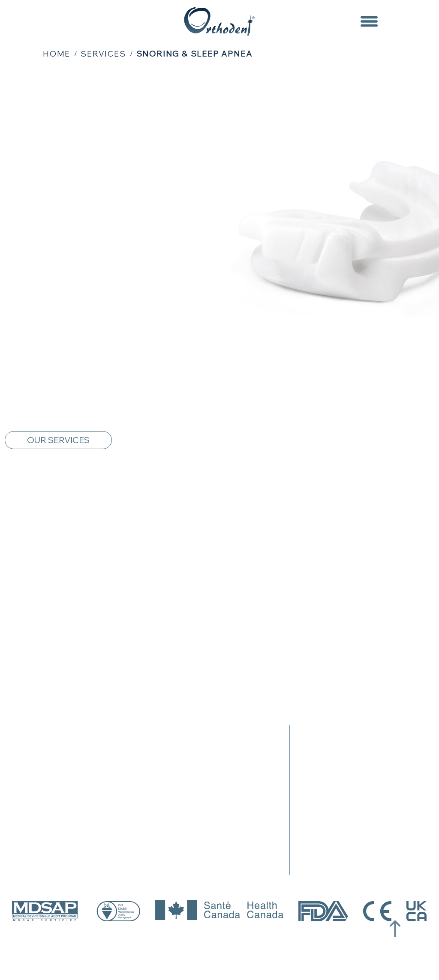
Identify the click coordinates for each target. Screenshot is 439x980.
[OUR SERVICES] (58, 440)
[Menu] (369, 21)
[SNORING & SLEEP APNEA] (194, 54)
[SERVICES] (103, 54)
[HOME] (57, 54)
